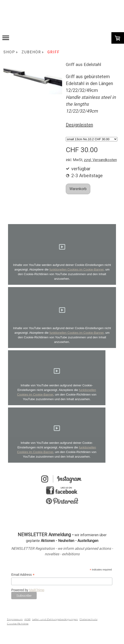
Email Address (23, 575)
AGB (27, 619)
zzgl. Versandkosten (100, 160)
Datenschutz (88, 619)
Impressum (15, 619)
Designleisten (79, 125)
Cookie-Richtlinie (18, 624)
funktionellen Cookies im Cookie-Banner (77, 269)
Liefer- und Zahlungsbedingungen (55, 619)
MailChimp (37, 590)
